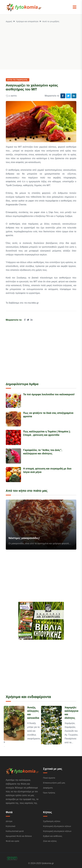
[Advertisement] (41, 44)
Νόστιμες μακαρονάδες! (24, 538)
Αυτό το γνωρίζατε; (51, 21)
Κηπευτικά (11, 826)
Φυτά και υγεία (13, 841)
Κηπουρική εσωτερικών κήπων (57, 831)
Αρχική (9, 21)
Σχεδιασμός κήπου (52, 821)
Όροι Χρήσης (49, 793)
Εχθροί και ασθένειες (53, 836)
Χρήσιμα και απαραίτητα (27, 21)
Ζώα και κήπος (50, 841)
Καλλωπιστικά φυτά (15, 831)
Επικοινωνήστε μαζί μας (54, 783)
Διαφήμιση (48, 788)
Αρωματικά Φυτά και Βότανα (19, 836)
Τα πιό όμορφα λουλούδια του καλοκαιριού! (49, 394)
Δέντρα (9, 821)
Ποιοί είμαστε (49, 778)
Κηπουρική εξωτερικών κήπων (57, 826)
